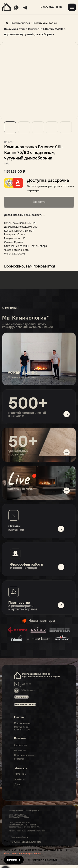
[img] (39, 483)
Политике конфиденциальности (23, 854)
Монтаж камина (22, 723)
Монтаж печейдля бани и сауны (23, 728)
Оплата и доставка (24, 755)
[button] (25, 704)
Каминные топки (45, 23)
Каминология (17, 23)
